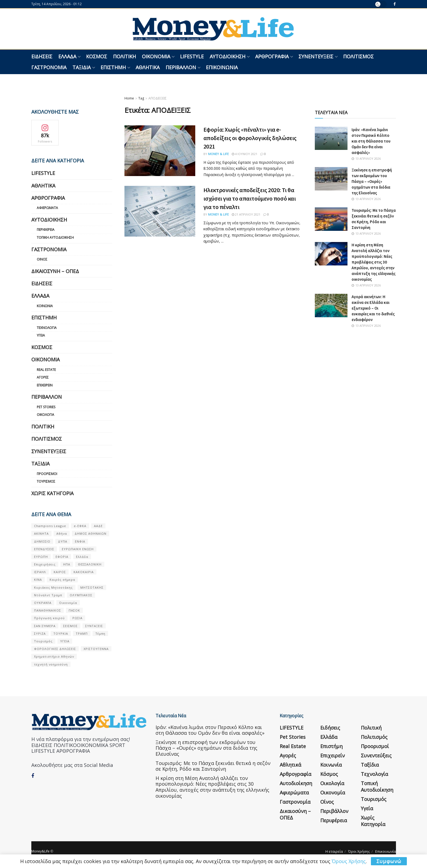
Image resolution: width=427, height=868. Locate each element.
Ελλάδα (67, 56)
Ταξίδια (82, 67)
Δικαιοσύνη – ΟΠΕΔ (55, 271)
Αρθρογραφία (272, 56)
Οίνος (42, 259)
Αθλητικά (148, 67)
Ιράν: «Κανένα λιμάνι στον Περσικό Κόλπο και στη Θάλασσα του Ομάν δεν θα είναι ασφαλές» (371, 141)
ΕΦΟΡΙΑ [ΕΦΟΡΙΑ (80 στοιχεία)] (62, 557)
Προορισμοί (47, 474)
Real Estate (46, 370)
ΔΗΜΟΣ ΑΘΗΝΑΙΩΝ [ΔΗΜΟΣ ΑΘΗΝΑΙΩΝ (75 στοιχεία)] (91, 533)
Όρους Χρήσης (349, 861)
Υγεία (41, 335)
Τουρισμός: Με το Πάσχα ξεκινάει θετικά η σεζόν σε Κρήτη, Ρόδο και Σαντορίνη (213, 766)
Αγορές (43, 377)
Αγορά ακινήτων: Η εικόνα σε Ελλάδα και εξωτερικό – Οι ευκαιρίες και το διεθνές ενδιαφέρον (373, 308)
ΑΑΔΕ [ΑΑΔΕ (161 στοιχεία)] (98, 526)
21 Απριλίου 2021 (246, 214)
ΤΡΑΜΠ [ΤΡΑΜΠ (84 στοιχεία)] (82, 633)
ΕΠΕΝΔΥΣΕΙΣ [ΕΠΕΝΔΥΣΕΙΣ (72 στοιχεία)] (44, 549)
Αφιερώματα (47, 208)
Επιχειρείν (45, 385)
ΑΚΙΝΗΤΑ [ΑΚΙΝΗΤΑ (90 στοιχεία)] (41, 533)
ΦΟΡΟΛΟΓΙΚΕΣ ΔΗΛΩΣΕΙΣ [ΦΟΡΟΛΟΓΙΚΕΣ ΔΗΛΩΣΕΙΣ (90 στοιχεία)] (55, 649)
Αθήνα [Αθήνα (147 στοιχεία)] (62, 533)
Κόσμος (97, 56)
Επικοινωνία (222, 67)
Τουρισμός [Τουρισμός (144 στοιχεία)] (43, 641)
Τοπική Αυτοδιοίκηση (55, 238)
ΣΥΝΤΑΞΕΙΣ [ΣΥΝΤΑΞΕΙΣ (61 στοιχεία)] (94, 626)
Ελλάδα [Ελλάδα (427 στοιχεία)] (82, 557)
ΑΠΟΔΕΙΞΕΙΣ (158, 98)
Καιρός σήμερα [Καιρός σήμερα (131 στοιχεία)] (62, 580)
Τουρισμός (46, 481)
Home (129, 98)
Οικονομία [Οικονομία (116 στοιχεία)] (68, 603)
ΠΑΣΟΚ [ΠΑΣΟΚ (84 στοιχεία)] (74, 610)
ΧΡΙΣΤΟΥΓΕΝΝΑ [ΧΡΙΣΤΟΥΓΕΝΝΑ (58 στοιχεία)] (96, 649)
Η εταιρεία (334, 851)
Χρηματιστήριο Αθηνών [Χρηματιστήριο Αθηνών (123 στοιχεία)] (54, 656)
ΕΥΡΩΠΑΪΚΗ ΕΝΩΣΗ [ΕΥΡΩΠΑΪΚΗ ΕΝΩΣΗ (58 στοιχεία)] (78, 549)
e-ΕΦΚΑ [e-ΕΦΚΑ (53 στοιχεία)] (80, 526)
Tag (141, 98)
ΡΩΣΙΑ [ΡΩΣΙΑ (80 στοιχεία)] (77, 618)
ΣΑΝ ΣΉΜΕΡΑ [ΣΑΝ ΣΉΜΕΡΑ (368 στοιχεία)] (45, 626)
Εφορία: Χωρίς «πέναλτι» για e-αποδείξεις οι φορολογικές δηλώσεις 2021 (250, 138)
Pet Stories (46, 407)
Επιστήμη (113, 67)
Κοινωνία (45, 306)
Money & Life (218, 154)
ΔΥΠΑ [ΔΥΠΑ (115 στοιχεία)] (63, 541)
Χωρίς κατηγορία (52, 493)
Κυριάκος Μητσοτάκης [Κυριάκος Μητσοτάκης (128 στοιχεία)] (53, 587)
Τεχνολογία (47, 328)
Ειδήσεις (42, 56)
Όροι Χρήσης (359, 851)
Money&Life (40, 851)
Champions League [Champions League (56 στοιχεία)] (50, 526)
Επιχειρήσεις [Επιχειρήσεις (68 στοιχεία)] (45, 564)
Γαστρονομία (49, 67)
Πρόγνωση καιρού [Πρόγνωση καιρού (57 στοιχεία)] (49, 618)
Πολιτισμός (358, 56)
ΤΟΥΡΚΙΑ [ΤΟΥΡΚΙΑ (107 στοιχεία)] (61, 633)
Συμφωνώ (389, 861)
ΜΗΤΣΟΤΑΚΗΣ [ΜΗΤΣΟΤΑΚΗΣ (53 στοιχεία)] (92, 587)
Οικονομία (156, 56)
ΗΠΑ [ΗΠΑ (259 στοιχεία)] (67, 564)
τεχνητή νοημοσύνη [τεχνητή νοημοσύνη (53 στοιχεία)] (51, 664)
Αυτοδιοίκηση (228, 56)
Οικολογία (45, 415)
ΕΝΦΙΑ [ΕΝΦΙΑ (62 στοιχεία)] (80, 541)
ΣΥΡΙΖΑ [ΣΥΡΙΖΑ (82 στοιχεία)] (40, 633)
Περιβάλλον (181, 67)
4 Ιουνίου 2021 (245, 154)
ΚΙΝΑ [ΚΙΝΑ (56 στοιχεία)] (38, 580)
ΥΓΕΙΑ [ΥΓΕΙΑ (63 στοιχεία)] (65, 641)
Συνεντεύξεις (316, 56)
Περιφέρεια (46, 230)
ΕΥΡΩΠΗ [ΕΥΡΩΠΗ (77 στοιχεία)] (41, 557)
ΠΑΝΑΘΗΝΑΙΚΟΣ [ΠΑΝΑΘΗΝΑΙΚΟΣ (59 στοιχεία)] (48, 610)
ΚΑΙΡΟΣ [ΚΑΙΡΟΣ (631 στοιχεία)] (60, 572)
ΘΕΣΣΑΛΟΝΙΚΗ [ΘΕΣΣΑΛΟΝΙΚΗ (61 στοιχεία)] (90, 564)
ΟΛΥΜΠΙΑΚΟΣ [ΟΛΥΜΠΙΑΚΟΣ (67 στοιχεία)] (81, 595)
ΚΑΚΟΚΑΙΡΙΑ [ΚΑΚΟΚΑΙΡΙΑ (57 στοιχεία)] (84, 572)
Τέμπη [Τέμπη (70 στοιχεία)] (100, 633)
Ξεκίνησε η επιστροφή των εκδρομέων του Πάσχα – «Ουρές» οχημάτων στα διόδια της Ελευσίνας (372, 181)
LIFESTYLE (192, 56)
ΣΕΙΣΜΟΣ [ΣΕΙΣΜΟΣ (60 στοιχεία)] (70, 626)
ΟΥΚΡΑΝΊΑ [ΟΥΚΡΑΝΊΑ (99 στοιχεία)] (43, 603)
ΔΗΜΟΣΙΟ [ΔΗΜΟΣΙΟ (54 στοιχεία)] (42, 541)
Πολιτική (124, 56)
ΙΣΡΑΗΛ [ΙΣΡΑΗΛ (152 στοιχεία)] (40, 572)
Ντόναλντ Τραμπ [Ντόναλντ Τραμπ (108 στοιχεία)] (48, 595)
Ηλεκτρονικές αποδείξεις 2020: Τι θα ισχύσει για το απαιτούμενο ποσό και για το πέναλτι (250, 198)
